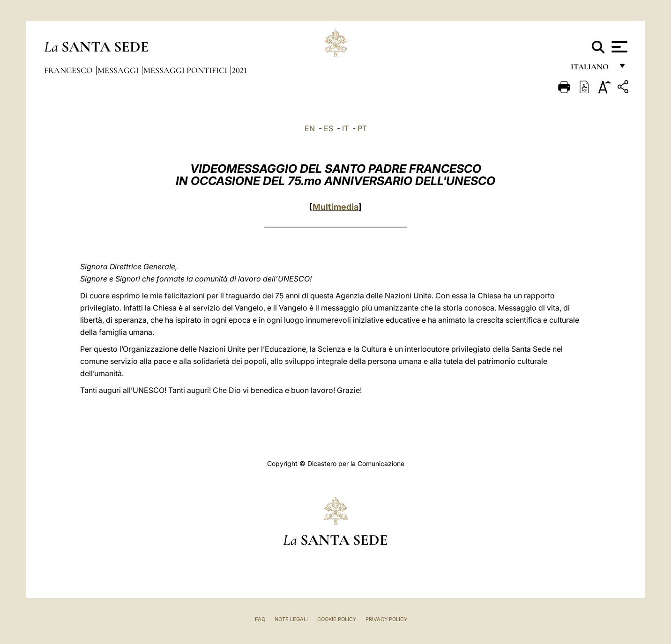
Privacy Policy (386, 619)
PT (362, 128)
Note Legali (291, 619)
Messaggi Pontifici (186, 70)
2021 (239, 70)
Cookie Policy (337, 619)
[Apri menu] (618, 47)
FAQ (260, 619)
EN (310, 128)
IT (345, 128)
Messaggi (119, 70)
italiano (592, 69)
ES (328, 128)
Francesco (69, 70)
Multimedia (335, 207)
